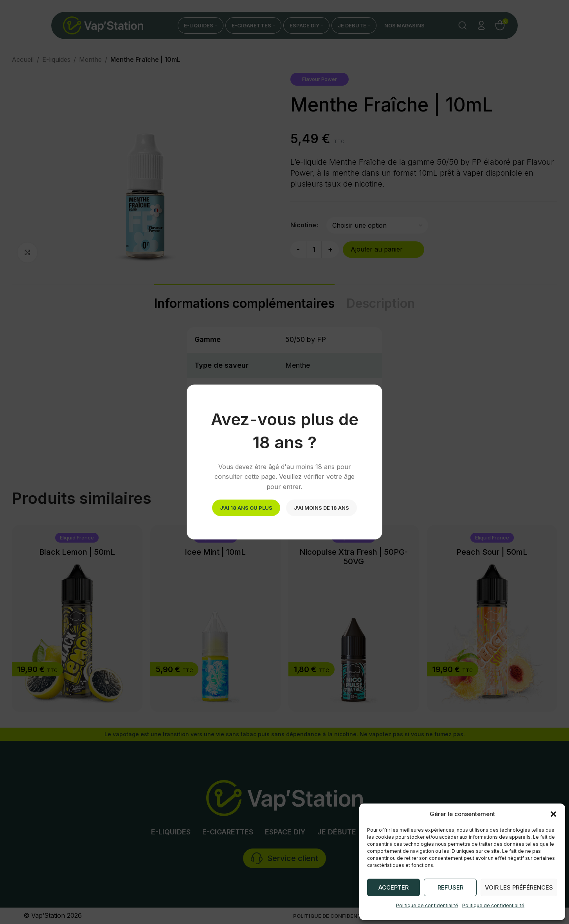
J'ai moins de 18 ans (321, 507)
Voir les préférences (519, 887)
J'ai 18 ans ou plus (246, 507)
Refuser (450, 887)
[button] (553, 814)
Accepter (393, 887)
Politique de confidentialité (427, 905)
